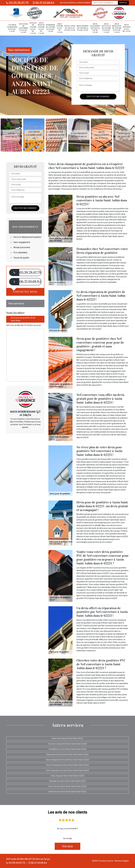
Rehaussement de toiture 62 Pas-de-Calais (83, 28)
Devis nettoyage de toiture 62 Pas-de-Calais (106, 28)
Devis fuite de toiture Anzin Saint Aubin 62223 (67, 786)
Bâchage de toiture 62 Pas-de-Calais (33, 28)
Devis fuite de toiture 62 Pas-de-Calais (41, 28)
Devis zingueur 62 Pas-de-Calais (126, 28)
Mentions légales (122, 861)
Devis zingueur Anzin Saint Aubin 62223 (67, 776)
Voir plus (67, 846)
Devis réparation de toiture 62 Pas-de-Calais (117, 28)
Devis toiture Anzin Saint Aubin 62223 (67, 738)
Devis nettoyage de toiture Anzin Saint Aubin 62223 (68, 765)
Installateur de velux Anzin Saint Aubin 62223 (68, 749)
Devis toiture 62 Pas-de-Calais (60, 28)
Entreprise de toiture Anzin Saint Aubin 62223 (67, 792)
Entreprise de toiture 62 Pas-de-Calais (50, 28)
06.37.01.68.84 (44, 3)
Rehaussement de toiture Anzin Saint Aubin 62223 (67, 754)
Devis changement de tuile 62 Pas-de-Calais (95, 28)
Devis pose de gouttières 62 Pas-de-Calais (23, 28)
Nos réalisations (19, 50)
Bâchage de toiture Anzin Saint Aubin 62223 (68, 781)
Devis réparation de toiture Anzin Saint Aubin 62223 (67, 770)
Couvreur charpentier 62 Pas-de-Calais (12, 28)
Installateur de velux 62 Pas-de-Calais (70, 28)
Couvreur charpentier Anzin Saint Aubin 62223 (68, 744)
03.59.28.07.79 (17, 3)
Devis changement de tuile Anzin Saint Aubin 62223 (67, 760)
